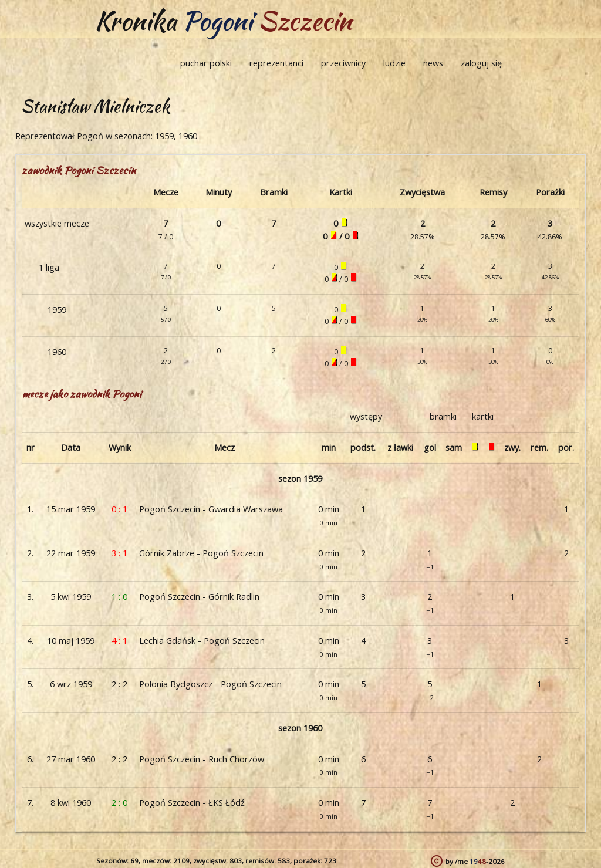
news (433, 63)
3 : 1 (119, 553)
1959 (57, 310)
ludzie (394, 63)
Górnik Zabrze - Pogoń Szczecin (201, 553)
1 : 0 (119, 597)
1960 (57, 352)
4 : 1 (119, 641)
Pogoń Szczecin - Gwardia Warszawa (211, 509)
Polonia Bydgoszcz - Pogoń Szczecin (210, 684)
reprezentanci (276, 63)
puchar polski (206, 63)
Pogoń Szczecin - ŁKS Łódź (192, 803)
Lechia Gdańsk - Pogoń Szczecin (202, 641)
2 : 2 (119, 684)
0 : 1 (119, 509)
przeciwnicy (343, 63)
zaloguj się (481, 63)
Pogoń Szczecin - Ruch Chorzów (202, 759)
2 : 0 (119, 803)
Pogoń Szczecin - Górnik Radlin (199, 597)
